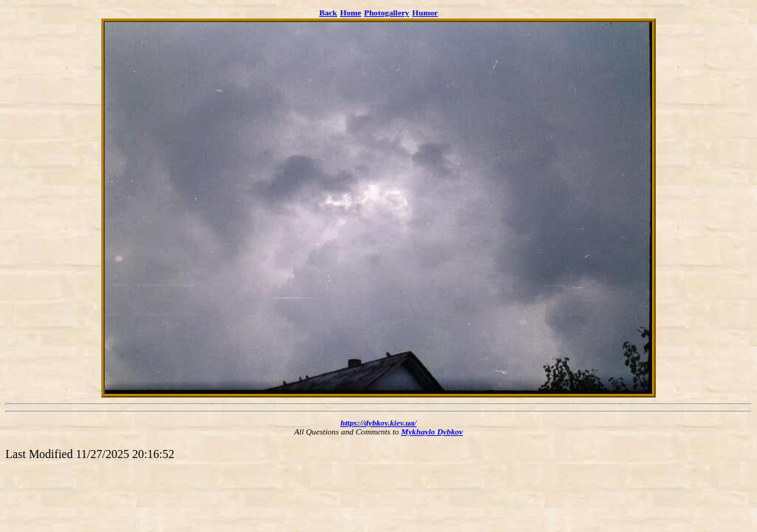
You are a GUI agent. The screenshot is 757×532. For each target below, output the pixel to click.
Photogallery (387, 13)
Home (351, 13)
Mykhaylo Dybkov (432, 432)
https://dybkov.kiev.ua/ (379, 423)
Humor (425, 13)
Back (328, 13)
